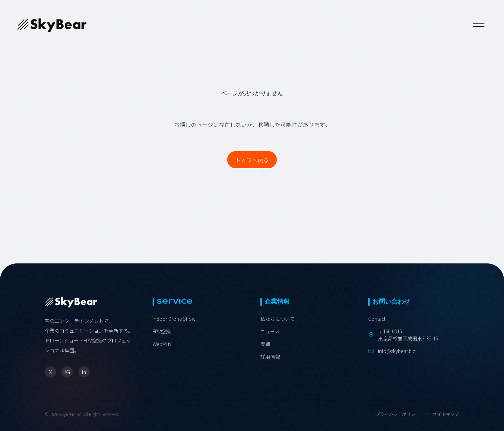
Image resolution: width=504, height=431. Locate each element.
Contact (377, 319)
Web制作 (162, 344)
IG (67, 372)
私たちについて (278, 319)
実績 (265, 344)
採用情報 (270, 356)
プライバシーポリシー (398, 414)
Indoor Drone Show (174, 319)
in (84, 372)
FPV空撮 (162, 331)
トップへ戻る (252, 160)
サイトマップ (446, 414)
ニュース (270, 331)
